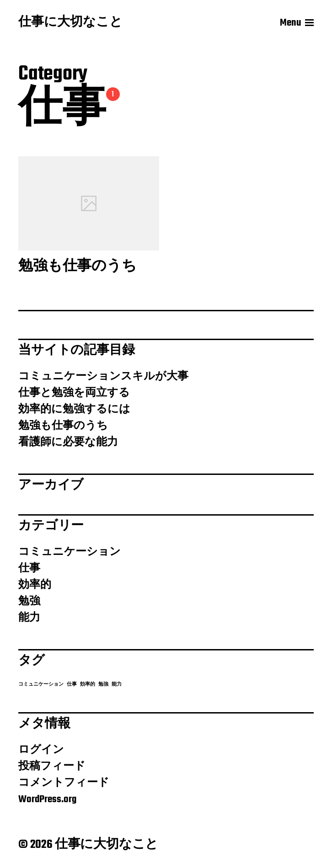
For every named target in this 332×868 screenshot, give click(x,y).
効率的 (35, 585)
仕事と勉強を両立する (74, 393)
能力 (29, 618)
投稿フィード (52, 767)
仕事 (29, 569)
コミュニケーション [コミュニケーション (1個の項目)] (41, 684)
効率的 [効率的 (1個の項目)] (88, 684)
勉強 (29, 602)
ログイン (41, 750)
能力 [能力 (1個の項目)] (117, 684)
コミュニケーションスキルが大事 (103, 377)
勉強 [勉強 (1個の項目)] (103, 684)
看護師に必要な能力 (68, 442)
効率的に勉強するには (74, 410)
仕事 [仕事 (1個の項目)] (72, 684)
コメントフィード (64, 783)
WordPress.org (47, 799)
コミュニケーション (70, 552)
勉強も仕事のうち (63, 426)
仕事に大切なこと (70, 23)
